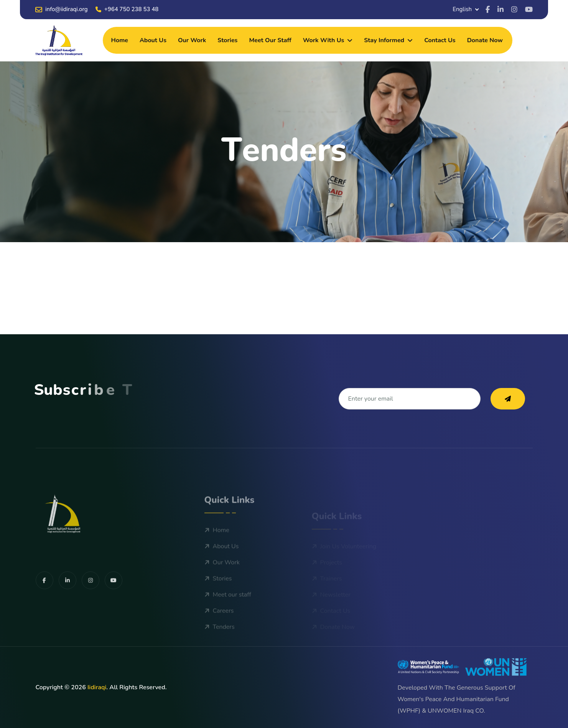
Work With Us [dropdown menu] (324, 40)
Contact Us (440, 40)
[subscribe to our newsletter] (508, 399)
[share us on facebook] (44, 611)
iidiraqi (97, 687)
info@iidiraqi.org (62, 9)
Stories (227, 40)
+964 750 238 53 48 (127, 9)
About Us (153, 40)
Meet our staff (270, 40)
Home (120, 40)
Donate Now (485, 40)
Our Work (192, 40)
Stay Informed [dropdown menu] (384, 40)
